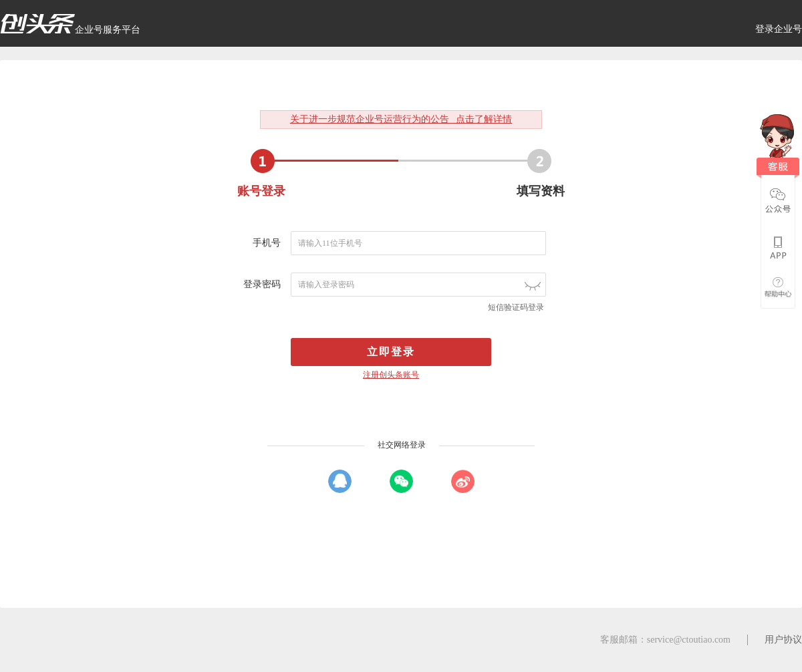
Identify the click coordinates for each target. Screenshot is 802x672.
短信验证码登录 (516, 307)
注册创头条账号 (391, 375)
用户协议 (783, 640)
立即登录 (391, 352)
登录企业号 (779, 29)
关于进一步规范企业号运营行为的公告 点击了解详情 (401, 119)
